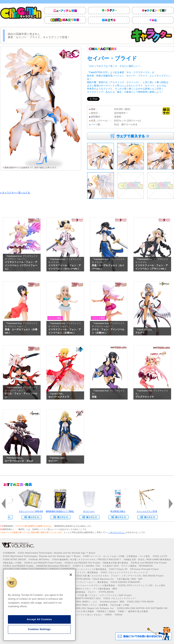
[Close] (71, 575)
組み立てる (109, 20)
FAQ (153, 20)
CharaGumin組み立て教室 (65, 20)
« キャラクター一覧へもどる (15, 193)
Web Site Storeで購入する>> (30, 517)
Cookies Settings (39, 629)
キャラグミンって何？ (153, 11)
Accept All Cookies (39, 619)
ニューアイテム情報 (65, 11)
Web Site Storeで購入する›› (117, 517)
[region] (39, 605)
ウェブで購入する (130, 136)
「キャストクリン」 (117, 532)
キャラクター (109, 11)
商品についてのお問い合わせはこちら (143, 634)
